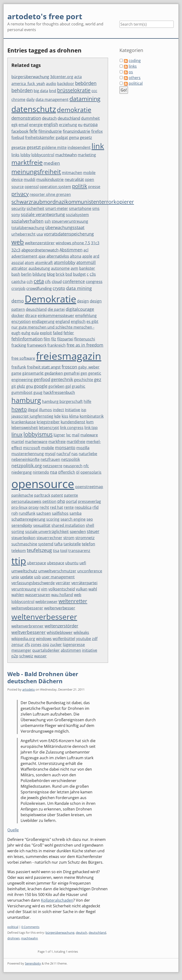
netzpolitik (71, 459)
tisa (56, 551)
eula (35, 333)
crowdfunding (39, 288)
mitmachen (72, 173)
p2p (15, 656)
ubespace (56, 563)
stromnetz (85, 538)
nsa (54, 472)
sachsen (44, 513)
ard (96, 256)
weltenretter (73, 601)
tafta (58, 544)
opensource (43, 484)
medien (52, 163)
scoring (53, 519)
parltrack (42, 495)
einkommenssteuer (56, 315)
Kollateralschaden (57, 900)
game (16, 373)
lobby (25, 155)
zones (36, 645)
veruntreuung (24, 589)
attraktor (19, 268)
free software (23, 358)
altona (76, 256)
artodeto (29, 689)
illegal (33, 410)
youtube (84, 639)
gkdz (21, 386)
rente (69, 507)
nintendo (41, 472)
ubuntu (72, 563)
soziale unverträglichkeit (47, 532)
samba (75, 513)
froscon (69, 367)
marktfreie (27, 162)
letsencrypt (49, 428)
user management (58, 577)
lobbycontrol (43, 155)
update (27, 577)
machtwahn (66, 155)
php (61, 501)
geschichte (84, 380)
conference (74, 281)
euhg (26, 333)
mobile (48, 448)
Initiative (73, 410)
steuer (93, 531)
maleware (89, 435)
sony (16, 215)
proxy (34, 507)
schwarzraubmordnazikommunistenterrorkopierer (73, 202)
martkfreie (76, 442)
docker (18, 315)
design (83, 301)
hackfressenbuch (59, 392)
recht (44, 507)
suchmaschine (24, 544)
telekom (19, 551)
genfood (42, 379)
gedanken (54, 373)
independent (79, 147)
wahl (93, 589)
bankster (87, 268)
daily (30, 99)
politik (80, 186)
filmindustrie (50, 131)
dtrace (31, 316)
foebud (18, 137)
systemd (46, 544)
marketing (87, 155)
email (23, 125)
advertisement (24, 256)
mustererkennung (28, 454)
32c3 (16, 250)
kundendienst (73, 422)
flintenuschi (85, 339)
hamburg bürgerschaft (62, 401)
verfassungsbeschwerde (33, 583)
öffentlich (67, 472)
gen (84, 373)
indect (58, 410)
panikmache (22, 495)
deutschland (69, 118)
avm (74, 268)
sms (96, 208)
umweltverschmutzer (57, 571)
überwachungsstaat (65, 227)
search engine (73, 519)
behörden (22, 90)
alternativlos (58, 256)
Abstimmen (71, 250)
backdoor (66, 84)
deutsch (49, 118)
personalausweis (26, 501)
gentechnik (62, 379)
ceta (39, 281)
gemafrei (72, 373)
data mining (79, 288)
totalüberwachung (28, 228)
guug (38, 392)
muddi (30, 179)
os (131, 72)
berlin (26, 274)
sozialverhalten (27, 221)
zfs (27, 644)
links (15, 155)
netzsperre (52, 466)
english (51, 124)
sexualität (42, 525)
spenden (78, 531)
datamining (85, 99)
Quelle (13, 830)
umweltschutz (24, 571)
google (41, 386)
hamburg (26, 400)
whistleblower (60, 632)
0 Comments (30, 927)
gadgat (62, 137)
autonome (60, 268)
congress (94, 281)
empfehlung (86, 316)
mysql (50, 454)
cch (30, 282)
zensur (18, 645)
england (63, 321)
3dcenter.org (62, 77)
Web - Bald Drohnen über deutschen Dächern (43, 677)
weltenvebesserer (27, 608)
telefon (88, 544)
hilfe (87, 401)
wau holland (62, 595)
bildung (39, 274)
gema (74, 137)
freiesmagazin (69, 356)
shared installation (68, 525)
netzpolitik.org (27, 466)
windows (44, 639)
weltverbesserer (29, 632)
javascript (20, 416)
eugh (16, 333)
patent (57, 495)
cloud (57, 281)
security (18, 208)
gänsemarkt (33, 373)
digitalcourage (80, 309)
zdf (95, 639)
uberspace (36, 563)
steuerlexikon (23, 538)
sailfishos (60, 513)
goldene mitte (54, 147)
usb (37, 577)
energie (36, 125)
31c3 (95, 243)
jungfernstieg (41, 416)
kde (57, 416)
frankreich (57, 345)
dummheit (90, 118)
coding (135, 61)
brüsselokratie (74, 90)
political (13, 927)
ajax (42, 256)
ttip (19, 561)
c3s (93, 274)
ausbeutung (39, 268)
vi (39, 589)
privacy (20, 194)
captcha (18, 282)
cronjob (18, 288)
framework (37, 345)
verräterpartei (84, 583)
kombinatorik (92, 416)
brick (60, 274)
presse (94, 187)
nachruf (63, 454)
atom (29, 263)
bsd (69, 274)
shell (90, 525)
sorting (18, 532)
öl (78, 472)
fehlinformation (27, 339)
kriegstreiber (48, 422)
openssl (32, 187)
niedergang (22, 472)
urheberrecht (23, 234)
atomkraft (44, 263)
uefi (83, 563)
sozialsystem (77, 215)
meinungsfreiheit (36, 172)
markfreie (57, 442)
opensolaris (91, 472)
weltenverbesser (60, 608)
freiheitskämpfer (40, 137)
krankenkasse (24, 422)
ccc (94, 91)
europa (91, 124)
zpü (46, 645)
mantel (18, 442)
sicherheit (35, 208)
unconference (90, 571)
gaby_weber (89, 367)
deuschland (36, 309)
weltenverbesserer (44, 617)
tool (64, 550)
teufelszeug (39, 550)
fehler (69, 333)
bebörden (86, 83)
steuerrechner (49, 538)
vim (44, 589)
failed (58, 333)
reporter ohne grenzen (50, 194)
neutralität (74, 179)
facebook (20, 131)
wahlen (18, 595)
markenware (36, 442)
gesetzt (34, 147)
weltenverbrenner (27, 626)
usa (40, 234)
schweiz (26, 656)
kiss (65, 416)
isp (84, 410)
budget (79, 274)
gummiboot (22, 392)
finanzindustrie (77, 131)
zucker (56, 645)
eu (80, 125)
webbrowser (46, 602)
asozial (18, 263)
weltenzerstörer (40, 243)
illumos (45, 410)
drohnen (14, 938)
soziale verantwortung (43, 214)
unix (15, 577)
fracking (19, 345)
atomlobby (65, 262)
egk (14, 125)
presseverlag (89, 501)
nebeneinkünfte (25, 459)
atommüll (86, 262)
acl (86, 250)
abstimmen (71, 650)
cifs (48, 282)
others (135, 78)
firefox (97, 131)
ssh (48, 221)
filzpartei (65, 339)
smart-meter (57, 208)
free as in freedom (85, 345)
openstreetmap (89, 487)
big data (41, 91)
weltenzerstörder (61, 626)
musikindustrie (50, 179)
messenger (21, 650)
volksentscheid (62, 589)
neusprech (73, 466)
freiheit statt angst (44, 367)
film (47, 339)
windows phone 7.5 (73, 243)
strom (69, 538)
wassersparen (38, 595)
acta (78, 77)
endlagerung (43, 321)
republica (83, 507)
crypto (59, 288)
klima (74, 416)
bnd (53, 91)
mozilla (83, 448)
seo (90, 519)
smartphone (80, 208)
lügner (59, 435)
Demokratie (50, 299)
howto (19, 409)
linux (17, 434)
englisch (78, 321)
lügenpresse (74, 645)
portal (72, 501)
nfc (86, 466)
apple (87, 256)
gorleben (56, 386)
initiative (90, 650)
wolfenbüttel (64, 639)
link (98, 146)
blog (51, 274)
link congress (72, 428)
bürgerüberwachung (30, 77)
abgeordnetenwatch (40, 250)
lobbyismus (38, 434)
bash (16, 274)
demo (18, 301)
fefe (33, 131)
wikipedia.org (23, 639)
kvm (90, 422)
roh (15, 513)
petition (49, 501)
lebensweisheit (25, 428)
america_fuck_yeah (28, 84)
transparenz (79, 551)
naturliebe (88, 454)
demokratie (74, 110)
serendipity (22, 525)
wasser (40, 656)
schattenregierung (28, 519)
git (14, 386)
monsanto (65, 448)
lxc (68, 435)
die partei (56, 309)
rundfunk (27, 513)
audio (51, 84)
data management (52, 99)
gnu (30, 386)
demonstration (26, 118)
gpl (68, 386)
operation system (55, 187)
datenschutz (34, 109)
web (18, 242)
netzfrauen (50, 459)
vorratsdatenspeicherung (69, 234)
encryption (21, 321)
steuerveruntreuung (70, 221)
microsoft (32, 448)
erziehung (68, 125)
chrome (18, 99)
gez (98, 379)
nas (75, 454)
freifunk (19, 367)
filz (54, 339)
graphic (79, 386)
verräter (63, 583)
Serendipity (33, 963)
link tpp (91, 428)
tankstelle (72, 544)
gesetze (19, 147)
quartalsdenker (46, 650)
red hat (57, 507)
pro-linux (19, 507)
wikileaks (81, 632)
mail (76, 435)
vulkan (82, 589)
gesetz (86, 137)
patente (71, 495)
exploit (46, 333)
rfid (96, 507)
